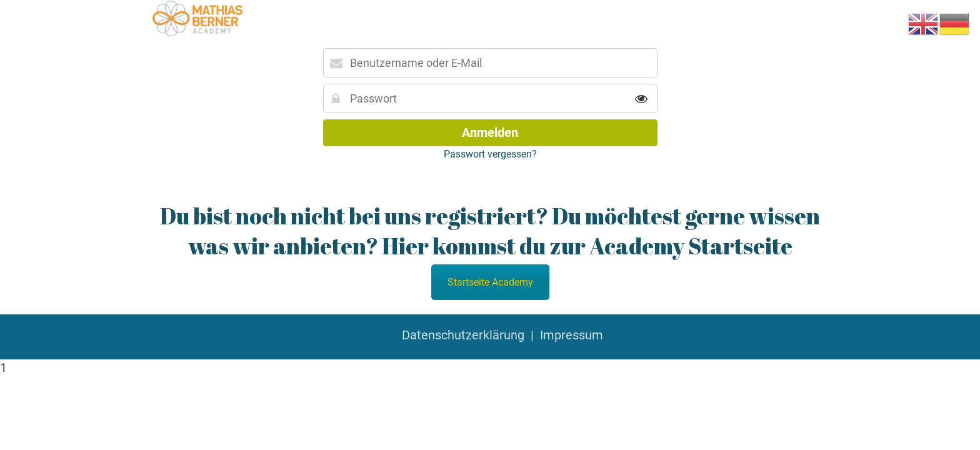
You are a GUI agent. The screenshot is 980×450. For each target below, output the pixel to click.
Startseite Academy (490, 282)
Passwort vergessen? (490, 154)
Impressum (572, 335)
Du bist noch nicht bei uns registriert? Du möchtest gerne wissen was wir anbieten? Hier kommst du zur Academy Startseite (490, 231)
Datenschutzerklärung (463, 335)
